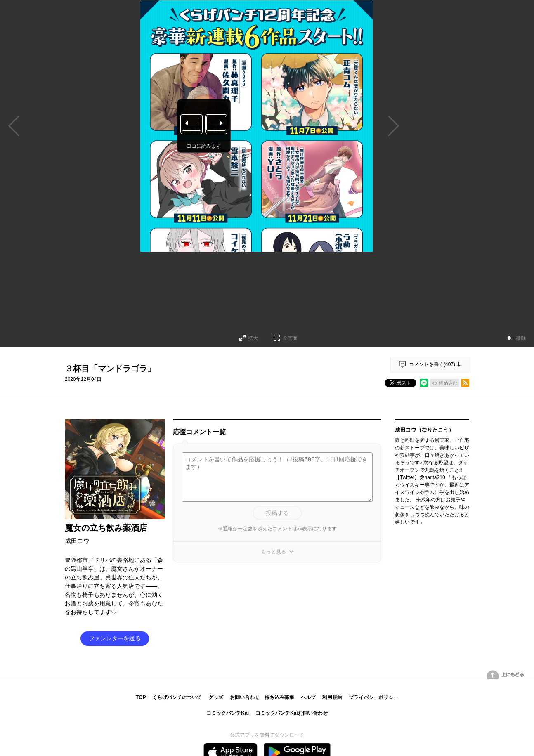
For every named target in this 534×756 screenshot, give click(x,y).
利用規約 (332, 697)
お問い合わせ (245, 697)
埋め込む (448, 383)
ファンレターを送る (115, 638)
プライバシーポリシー (373, 697)
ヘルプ (308, 697)
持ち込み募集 (279, 697)
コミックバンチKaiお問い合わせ (292, 713)
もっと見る (274, 552)
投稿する (277, 513)
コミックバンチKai (228, 713)
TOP (141, 697)
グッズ (216, 697)
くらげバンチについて (177, 697)
